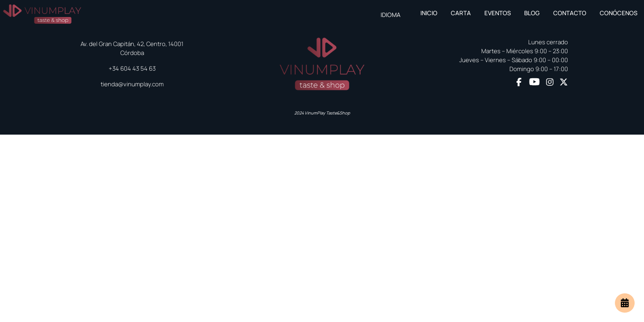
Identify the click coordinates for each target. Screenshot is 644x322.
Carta (461, 13)
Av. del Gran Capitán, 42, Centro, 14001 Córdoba (132, 48)
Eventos (498, 13)
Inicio (429, 13)
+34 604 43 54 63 (132, 68)
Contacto (570, 13)
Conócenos (619, 13)
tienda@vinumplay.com (132, 84)
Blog (532, 13)
